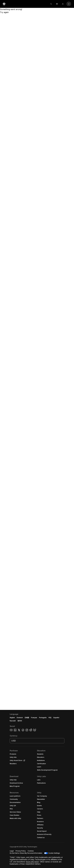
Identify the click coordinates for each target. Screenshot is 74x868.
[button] (37, 789)
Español (56, 718)
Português (43, 718)
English (12, 718)
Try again (4, 12)
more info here (32, 862)
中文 (50, 718)
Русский (13, 721)
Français (34, 718)
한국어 (20, 721)
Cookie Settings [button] (54, 853)
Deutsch (20, 718)
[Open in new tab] (24, 760)
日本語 (27, 718)
